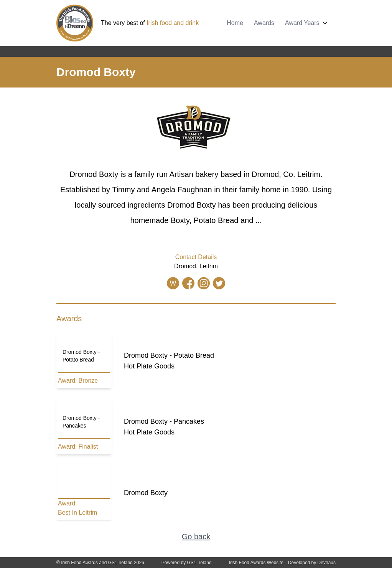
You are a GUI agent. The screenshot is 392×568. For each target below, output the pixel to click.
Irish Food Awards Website (256, 563)
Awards (264, 23)
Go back (196, 537)
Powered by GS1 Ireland (187, 563)
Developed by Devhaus (312, 563)
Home (235, 23)
